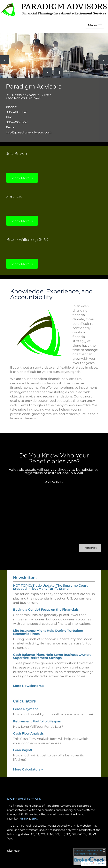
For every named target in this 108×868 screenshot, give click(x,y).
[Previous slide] (4, 60)
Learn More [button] (20, 178)
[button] (95, 25)
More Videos (54, 482)
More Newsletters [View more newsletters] (29, 686)
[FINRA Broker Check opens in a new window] (90, 857)
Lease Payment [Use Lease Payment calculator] (26, 709)
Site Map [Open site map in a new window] (13, 851)
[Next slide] (104, 60)
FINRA (24, 819)
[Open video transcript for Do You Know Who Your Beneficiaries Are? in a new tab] (90, 548)
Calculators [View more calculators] (24, 701)
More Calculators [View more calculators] (28, 769)
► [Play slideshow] (48, 72)
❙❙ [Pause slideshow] (58, 72)
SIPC (35, 819)
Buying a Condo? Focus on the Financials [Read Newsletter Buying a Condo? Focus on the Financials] (46, 610)
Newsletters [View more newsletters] (25, 578)
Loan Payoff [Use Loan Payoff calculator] (23, 750)
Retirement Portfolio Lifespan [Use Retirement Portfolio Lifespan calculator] (37, 721)
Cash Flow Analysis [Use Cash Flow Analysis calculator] (28, 733)
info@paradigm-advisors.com (29, 132)
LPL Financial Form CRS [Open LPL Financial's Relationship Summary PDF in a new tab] (24, 799)
